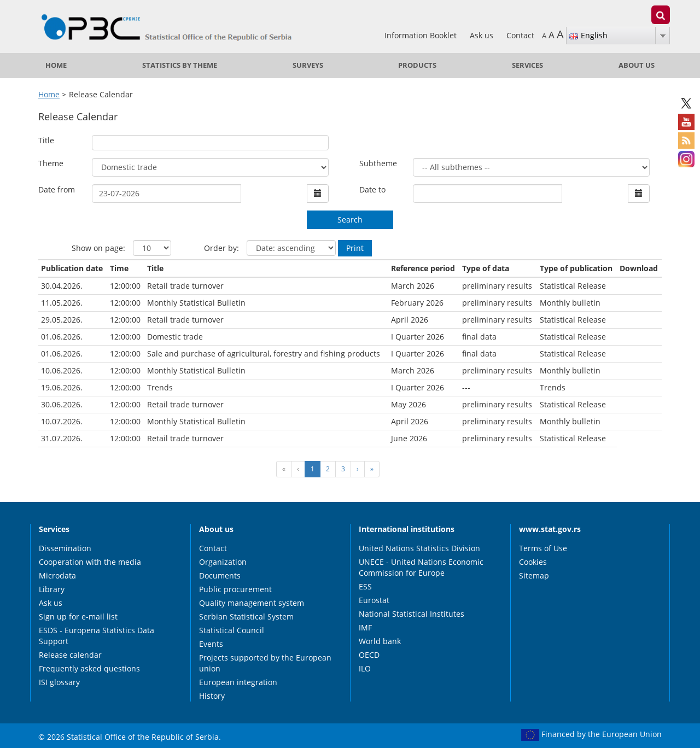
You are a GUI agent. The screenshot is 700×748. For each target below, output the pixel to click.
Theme (51, 163)
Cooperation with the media (90, 562)
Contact (520, 35)
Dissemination (65, 548)
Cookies (533, 562)
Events (211, 644)
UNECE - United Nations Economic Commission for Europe (421, 567)
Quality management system (252, 603)
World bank (380, 641)
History (212, 696)
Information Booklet (422, 35)
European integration (238, 682)
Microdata (57, 575)
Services (527, 65)
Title (46, 140)
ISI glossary (59, 682)
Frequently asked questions (89, 668)
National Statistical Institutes (412, 614)
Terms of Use (543, 548)
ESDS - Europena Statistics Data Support (97, 636)
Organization (223, 562)
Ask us (483, 35)
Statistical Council (232, 630)
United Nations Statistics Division (419, 548)
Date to (372, 189)
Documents (220, 575)
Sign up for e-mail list (78, 616)
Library (52, 589)
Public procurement (235, 589)
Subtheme (378, 163)
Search (350, 220)
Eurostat (374, 600)
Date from (57, 189)
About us (637, 65)
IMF (365, 627)
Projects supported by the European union (265, 663)
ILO (365, 668)
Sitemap (534, 575)
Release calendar (70, 655)
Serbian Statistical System (246, 616)
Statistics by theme (180, 65)
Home (56, 65)
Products (417, 65)
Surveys (308, 65)
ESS (365, 586)
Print (355, 248)
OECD (369, 655)
